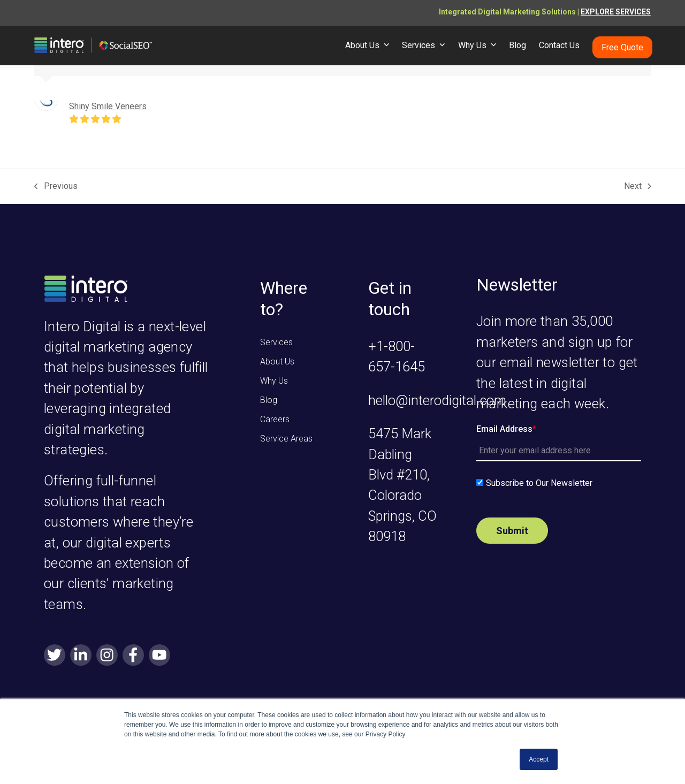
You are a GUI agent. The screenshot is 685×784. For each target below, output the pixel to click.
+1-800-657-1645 (397, 356)
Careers (275, 419)
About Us (277, 361)
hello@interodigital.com (437, 400)
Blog (269, 400)
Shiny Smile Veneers (108, 106)
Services (276, 342)
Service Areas (286, 439)
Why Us (274, 381)
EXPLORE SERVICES (616, 12)
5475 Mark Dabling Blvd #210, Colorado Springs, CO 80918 (402, 485)
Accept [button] (539, 759)
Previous (56, 187)
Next (638, 187)
